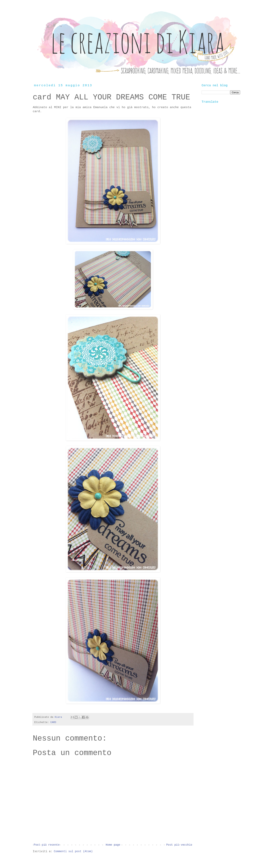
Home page (113, 845)
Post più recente (47, 845)
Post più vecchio (179, 845)
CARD (53, 722)
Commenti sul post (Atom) (73, 851)
